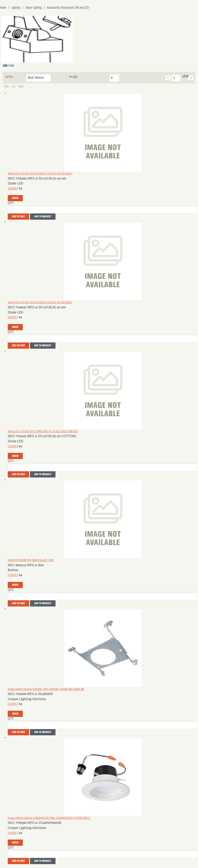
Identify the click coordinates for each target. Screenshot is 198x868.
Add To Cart (18, 217)
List (13, 87)
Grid (6, 87)
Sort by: (9, 77)
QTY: (11, 203)
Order (15, 198)
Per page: (73, 77)
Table (21, 87)
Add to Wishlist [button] (43, 217)
